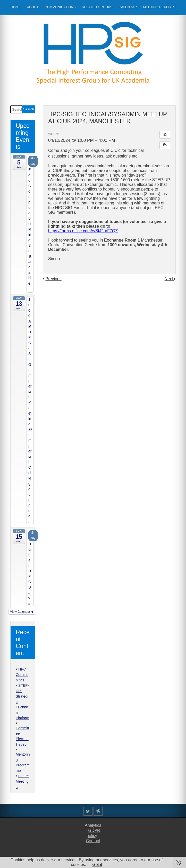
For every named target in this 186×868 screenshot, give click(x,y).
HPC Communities (22, 675)
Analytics (93, 825)
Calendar (128, 7)
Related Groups (97, 7)
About (33, 7)
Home (16, 7)
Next (169, 279)
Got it (97, 865)
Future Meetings (22, 781)
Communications (60, 7)
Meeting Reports (159, 7)
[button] (165, 145)
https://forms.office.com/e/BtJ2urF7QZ (83, 231)
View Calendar (22, 612)
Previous (54, 279)
